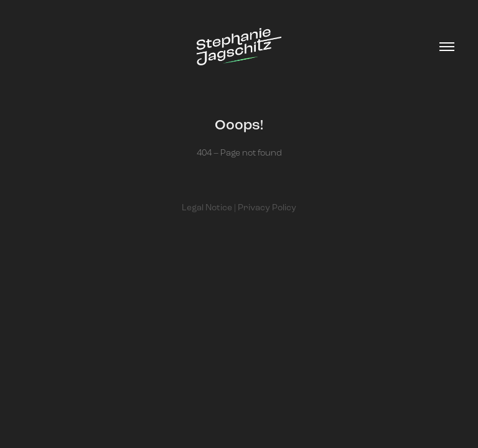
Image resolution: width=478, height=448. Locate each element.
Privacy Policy (267, 208)
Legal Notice (207, 208)
